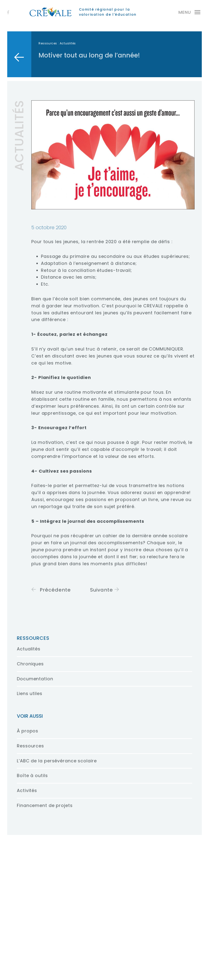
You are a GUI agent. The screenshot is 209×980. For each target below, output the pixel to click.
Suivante (105, 594)
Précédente (51, 594)
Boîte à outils (32, 780)
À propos (28, 735)
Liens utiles (30, 698)
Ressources (48, 43)
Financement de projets (45, 810)
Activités (27, 795)
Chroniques (30, 668)
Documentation (35, 683)
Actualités (29, 653)
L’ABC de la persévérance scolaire (57, 765)
